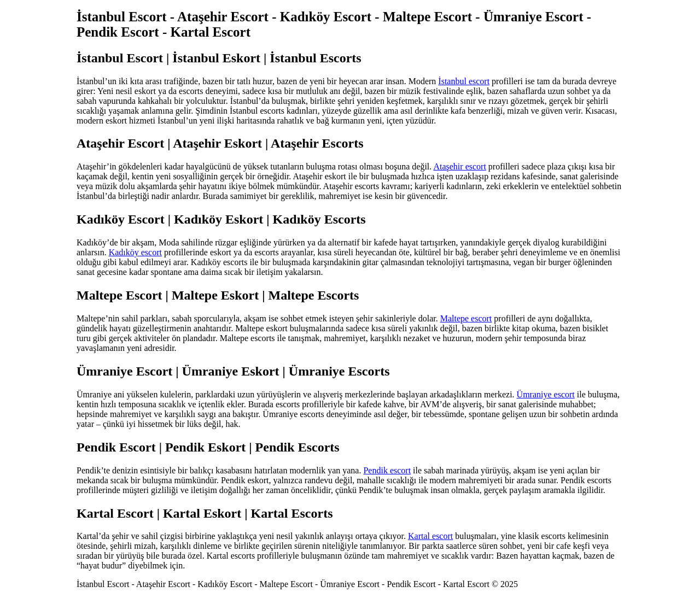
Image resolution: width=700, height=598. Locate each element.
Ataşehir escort (459, 166)
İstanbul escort (464, 81)
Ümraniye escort (546, 394)
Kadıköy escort (135, 252)
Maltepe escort (466, 318)
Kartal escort (430, 536)
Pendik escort (387, 470)
